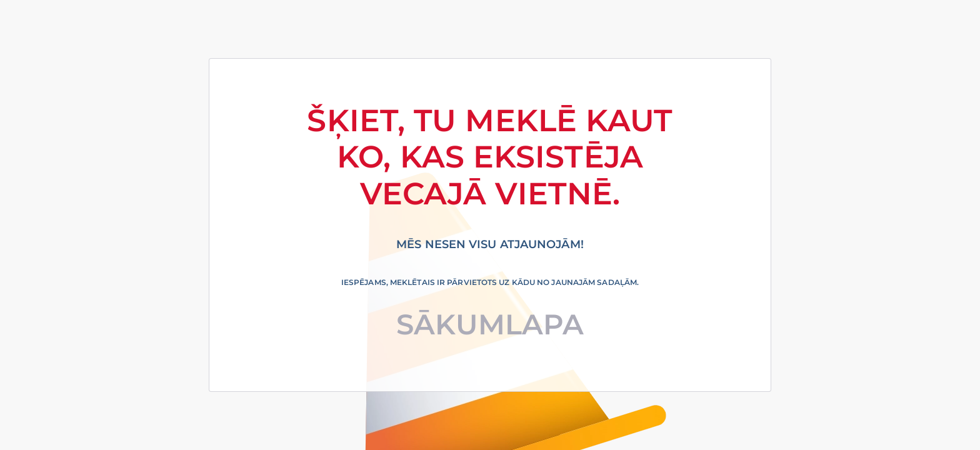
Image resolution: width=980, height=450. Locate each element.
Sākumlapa (490, 324)
